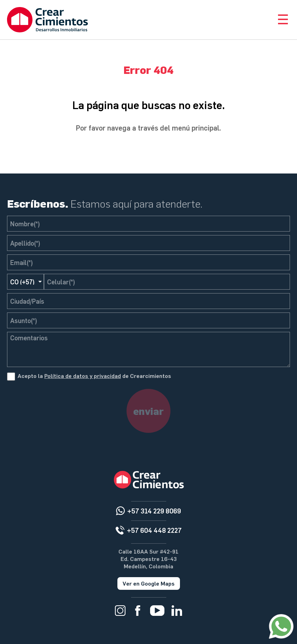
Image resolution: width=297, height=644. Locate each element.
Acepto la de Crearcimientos (94, 376)
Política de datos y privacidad (83, 376)
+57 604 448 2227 (154, 530)
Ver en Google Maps (149, 583)
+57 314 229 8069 (154, 511)
